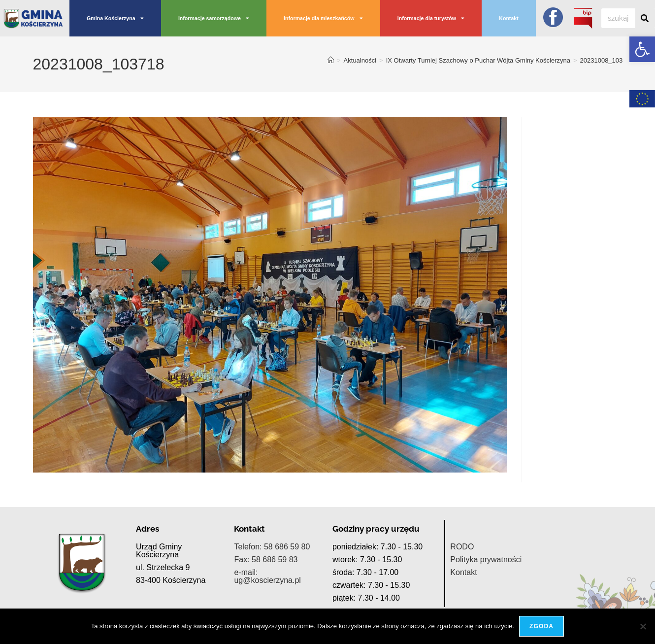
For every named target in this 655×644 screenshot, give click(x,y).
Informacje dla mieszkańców (323, 18)
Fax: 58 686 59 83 (266, 559)
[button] (642, 49)
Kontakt (509, 18)
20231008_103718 (607, 60)
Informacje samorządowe (214, 18)
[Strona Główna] (331, 60)
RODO (462, 547)
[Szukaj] (645, 18)
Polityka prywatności (486, 559)
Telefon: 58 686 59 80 (272, 547)
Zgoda (541, 626)
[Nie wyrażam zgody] (643, 626)
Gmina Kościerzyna (115, 18)
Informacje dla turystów (431, 18)
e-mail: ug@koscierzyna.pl (267, 576)
